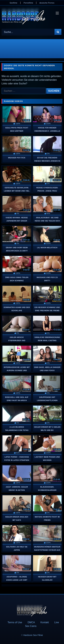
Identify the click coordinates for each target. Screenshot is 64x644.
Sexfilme (14, 3)
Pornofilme (28, 3)
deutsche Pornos (47, 3)
